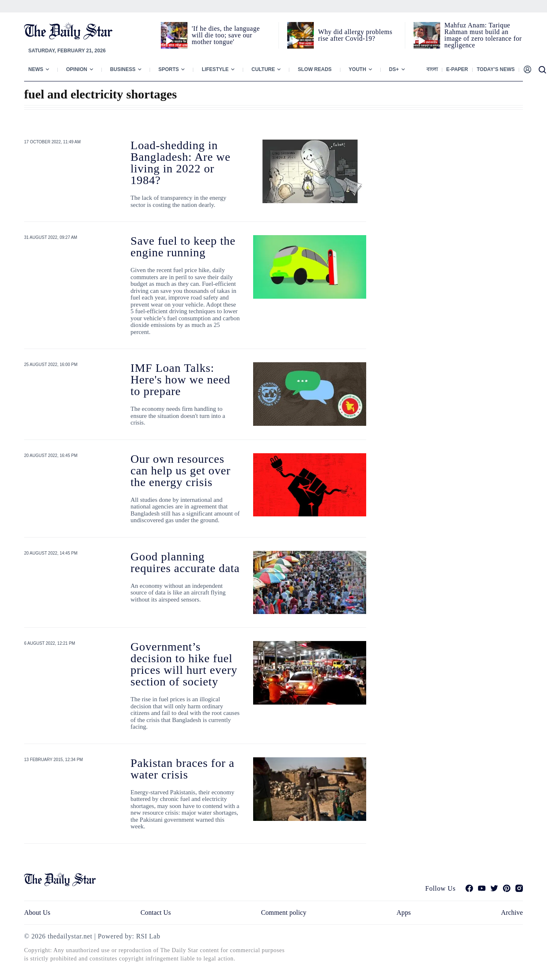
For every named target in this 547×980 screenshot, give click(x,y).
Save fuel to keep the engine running (183, 247)
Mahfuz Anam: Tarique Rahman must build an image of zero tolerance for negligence (483, 35)
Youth (357, 69)
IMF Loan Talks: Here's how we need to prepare (180, 379)
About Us (37, 912)
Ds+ (394, 69)
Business (123, 69)
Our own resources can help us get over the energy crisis (181, 470)
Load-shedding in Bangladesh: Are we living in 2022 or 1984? (181, 163)
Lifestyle (215, 69)
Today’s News (496, 69)
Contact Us (156, 912)
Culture (263, 69)
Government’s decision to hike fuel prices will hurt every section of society (184, 664)
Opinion (77, 69)
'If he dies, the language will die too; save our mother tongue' (226, 35)
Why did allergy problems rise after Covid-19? (355, 35)
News (36, 69)
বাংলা (432, 69)
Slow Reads (314, 69)
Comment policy (284, 912)
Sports (169, 69)
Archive (512, 912)
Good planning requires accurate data (185, 562)
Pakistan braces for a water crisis (182, 769)
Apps (404, 912)
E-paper (457, 69)
